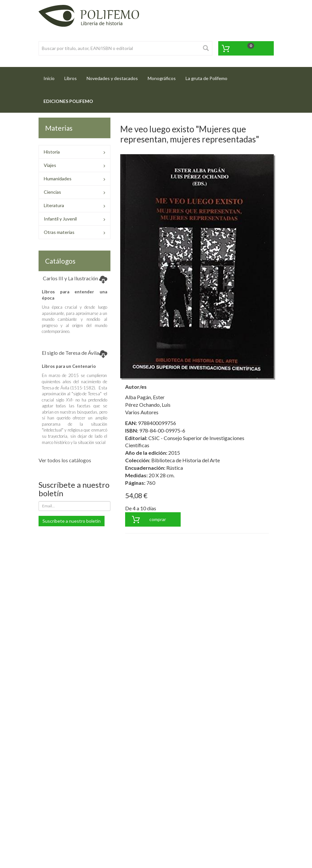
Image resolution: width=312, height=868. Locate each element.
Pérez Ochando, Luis (148, 405)
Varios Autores (142, 412)
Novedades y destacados (112, 78)
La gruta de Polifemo (206, 78)
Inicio (51, 76)
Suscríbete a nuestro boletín (72, 521)
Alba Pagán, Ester (145, 397)
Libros (71, 78)
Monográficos (162, 78)
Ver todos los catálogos (65, 460)
